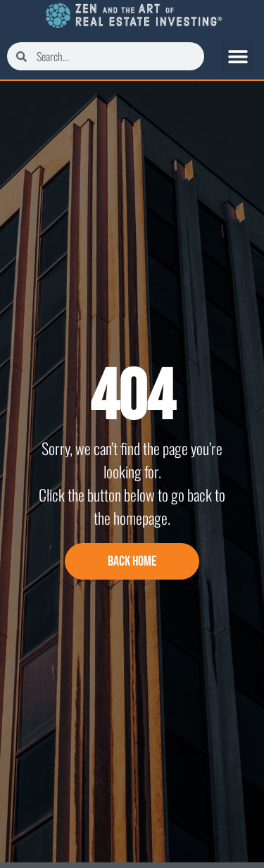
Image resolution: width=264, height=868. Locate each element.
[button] (238, 57)
